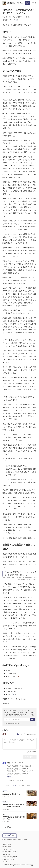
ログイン (34, 3)
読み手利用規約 (7, 847)
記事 (15, 785)
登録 (27, 3)
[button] (4, 734)
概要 (28, 785)
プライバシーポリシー (9, 849)
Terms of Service (25, 865)
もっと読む (7, 827)
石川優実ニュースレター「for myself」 (15, 3)
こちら (19, 724)
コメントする (30, 757)
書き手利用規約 (7, 844)
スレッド (21, 785)
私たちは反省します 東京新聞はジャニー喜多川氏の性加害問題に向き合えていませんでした (19, 564)
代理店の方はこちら (8, 859)
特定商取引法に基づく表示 (10, 852)
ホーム (8, 785)
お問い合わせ (6, 854)
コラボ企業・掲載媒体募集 (10, 857)
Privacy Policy (14, 865)
